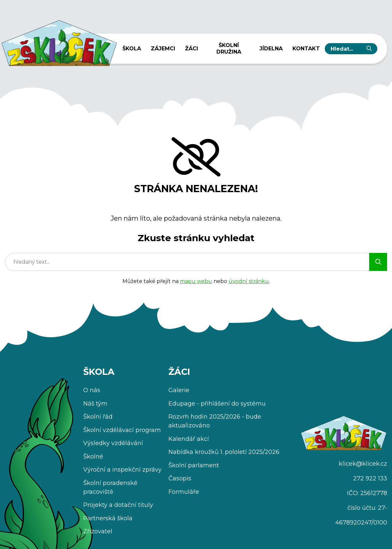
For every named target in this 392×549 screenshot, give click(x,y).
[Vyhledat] (369, 49)
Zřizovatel (98, 531)
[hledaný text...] (346, 49)
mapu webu (196, 281)
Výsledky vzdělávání (113, 443)
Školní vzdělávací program (122, 430)
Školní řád (98, 417)
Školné (93, 457)
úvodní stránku (249, 281)
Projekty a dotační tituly (118, 505)
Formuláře (184, 492)
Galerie (179, 390)
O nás (92, 390)
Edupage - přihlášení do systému (217, 404)
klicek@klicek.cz (363, 464)
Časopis (180, 478)
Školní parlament (194, 465)
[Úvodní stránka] (59, 41)
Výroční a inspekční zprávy (122, 470)
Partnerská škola (108, 518)
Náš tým (95, 404)
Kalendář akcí (189, 439)
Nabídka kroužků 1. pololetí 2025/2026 (224, 452)
